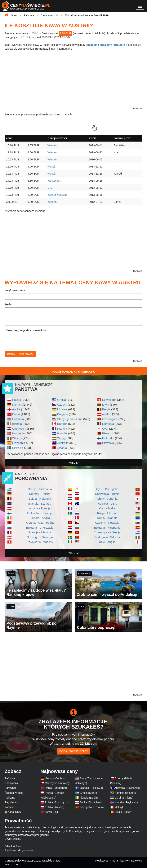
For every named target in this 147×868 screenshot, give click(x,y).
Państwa (10, 778)
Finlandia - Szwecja (40, 513)
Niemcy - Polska (40, 494)
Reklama (10, 798)
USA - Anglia (107, 542)
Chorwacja (19, 429)
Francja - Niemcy (40, 532)
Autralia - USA (107, 504)
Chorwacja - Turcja (107, 494)
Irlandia (17, 424)
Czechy (62, 405)
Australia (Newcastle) (127, 788)
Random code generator (19, 850)
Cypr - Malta (107, 508)
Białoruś (108, 433)
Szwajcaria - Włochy (40, 542)
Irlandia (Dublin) (89, 798)
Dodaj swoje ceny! (73, 751)
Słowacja (108, 443)
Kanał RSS (14, 812)
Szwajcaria (109, 400)
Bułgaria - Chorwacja (40, 528)
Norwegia (18, 433)
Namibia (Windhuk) (126, 793)
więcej (74, 463)
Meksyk (119, 807)
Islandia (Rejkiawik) (91, 788)
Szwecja (18, 448)
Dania (16, 414)
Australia (63, 443)
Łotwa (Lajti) (52, 812)
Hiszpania (19, 443)
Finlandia (108, 438)
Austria (107, 414)
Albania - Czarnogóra (40, 523)
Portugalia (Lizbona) (92, 807)
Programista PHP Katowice (126, 861)
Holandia (18, 419)
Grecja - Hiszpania (40, 489)
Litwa (106, 405)
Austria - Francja (40, 508)
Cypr (105, 429)
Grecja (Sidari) (88, 793)
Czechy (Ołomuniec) (57, 783)
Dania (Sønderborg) (57, 788)
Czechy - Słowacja (107, 523)
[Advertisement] (73, 666)
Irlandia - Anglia (40, 518)
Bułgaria (63, 414)
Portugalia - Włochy (107, 537)
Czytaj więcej (12, 839)
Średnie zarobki (14, 793)
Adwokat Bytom (14, 846)
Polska (17, 400)
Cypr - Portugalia (107, 489)
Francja (62, 429)
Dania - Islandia (107, 518)
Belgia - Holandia (40, 499)
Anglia (16, 409)
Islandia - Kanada (40, 504)
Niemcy (17, 405)
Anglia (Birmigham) (91, 802)
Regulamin (11, 802)
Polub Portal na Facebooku (73, 372)
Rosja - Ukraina (107, 513)
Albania (62, 448)
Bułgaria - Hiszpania (107, 528)
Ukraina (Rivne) (124, 798)
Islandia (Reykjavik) (126, 802)
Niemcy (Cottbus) (55, 778)
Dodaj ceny (11, 783)
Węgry (61, 438)
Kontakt (9, 807)
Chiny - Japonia (107, 499)
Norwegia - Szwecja (40, 537)
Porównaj (10, 788)
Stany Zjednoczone (70, 419)
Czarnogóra (110, 419)
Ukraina (62, 409)
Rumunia (108, 424)
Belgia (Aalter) (123, 812)
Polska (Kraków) (55, 807)
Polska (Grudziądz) (56, 802)
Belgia (106, 409)
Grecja (62, 400)
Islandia (62, 433)
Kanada (62, 424)
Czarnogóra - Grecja (107, 532)
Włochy (17, 438)
